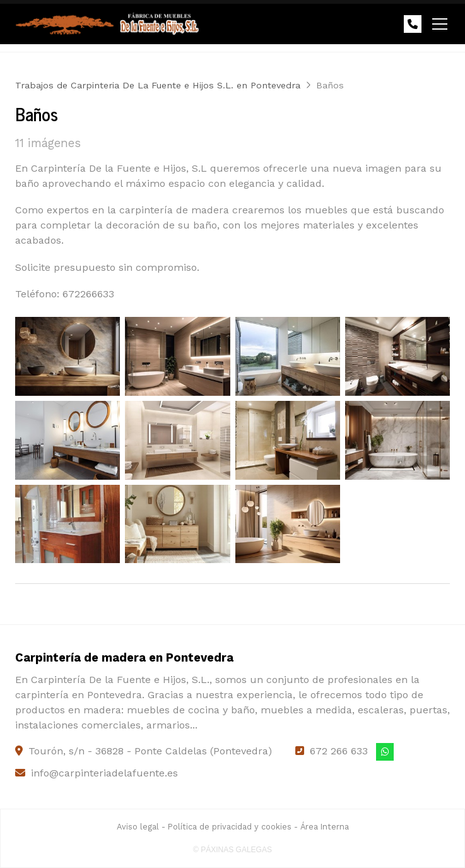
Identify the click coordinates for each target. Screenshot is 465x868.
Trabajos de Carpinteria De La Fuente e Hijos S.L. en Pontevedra (158, 85)
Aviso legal (138, 827)
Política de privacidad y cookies (230, 827)
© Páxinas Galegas (232, 850)
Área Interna (325, 827)
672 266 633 (339, 751)
